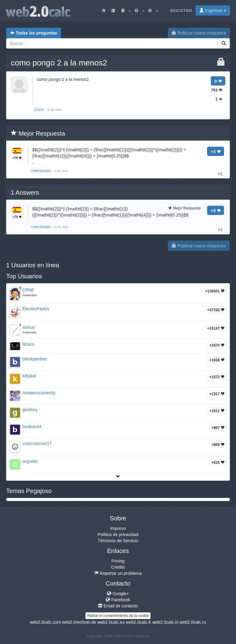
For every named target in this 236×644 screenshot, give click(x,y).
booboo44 (32, 427)
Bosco (28, 344)
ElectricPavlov (36, 309)
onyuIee (30, 461)
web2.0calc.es (111, 622)
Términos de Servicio (118, 541)
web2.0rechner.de (79, 622)
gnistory (30, 410)
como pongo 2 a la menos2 (59, 63)
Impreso (118, 528)
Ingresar (213, 10)
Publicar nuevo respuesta (199, 33)
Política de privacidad (118, 535)
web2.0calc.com (45, 622)
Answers (25, 193)
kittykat (29, 376)
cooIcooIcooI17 (37, 443)
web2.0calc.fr (138, 622)
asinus (29, 327)
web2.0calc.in (165, 622)
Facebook (118, 600)
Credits (118, 567)
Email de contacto (118, 606)
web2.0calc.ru (193, 622)
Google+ (118, 594)
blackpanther (35, 359)
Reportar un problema (118, 573)
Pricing (118, 561)
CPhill (28, 290)
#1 (220, 174)
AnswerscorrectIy (39, 393)
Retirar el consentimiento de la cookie (118, 616)
